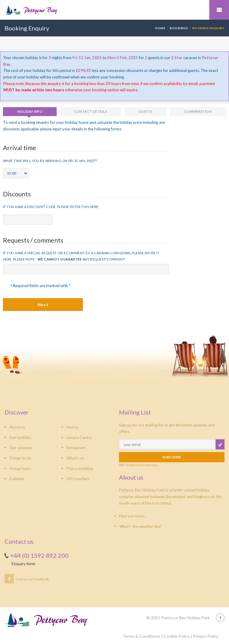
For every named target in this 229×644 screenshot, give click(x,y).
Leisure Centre (79, 437)
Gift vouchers (78, 479)
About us (17, 427)
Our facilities (20, 437)
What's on (75, 458)
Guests (146, 111)
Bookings (179, 28)
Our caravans (21, 448)
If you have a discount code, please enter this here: (51, 207)
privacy (152, 465)
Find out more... (133, 516)
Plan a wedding (80, 469)
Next (43, 305)
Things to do (20, 458)
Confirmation (198, 111)
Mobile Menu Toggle (219, 10)
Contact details (90, 111)
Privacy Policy (206, 636)
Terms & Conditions (141, 636)
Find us (73, 427)
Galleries (17, 479)
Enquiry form (23, 564)
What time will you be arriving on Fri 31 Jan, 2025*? (50, 161)
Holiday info (30, 111)
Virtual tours (20, 469)
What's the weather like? (141, 526)
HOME (160, 28)
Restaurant (76, 448)
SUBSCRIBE (172, 457)
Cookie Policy (177, 636)
